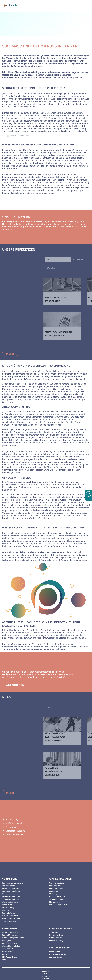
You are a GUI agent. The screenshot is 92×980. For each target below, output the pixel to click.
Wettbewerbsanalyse (10, 902)
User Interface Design (57, 883)
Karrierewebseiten (56, 957)
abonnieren (15, 685)
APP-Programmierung (10, 943)
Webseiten (6, 954)
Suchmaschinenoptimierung (13, 883)
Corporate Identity (56, 888)
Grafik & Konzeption (15, 823)
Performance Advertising (11, 897)
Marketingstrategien (57, 894)
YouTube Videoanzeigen (11, 921)
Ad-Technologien (8, 949)
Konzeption (53, 891)
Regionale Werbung (9, 913)
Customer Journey (9, 886)
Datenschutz (46, 976)
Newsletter (63, 674)
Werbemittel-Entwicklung (11, 946)
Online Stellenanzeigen (58, 954)
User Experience (55, 886)
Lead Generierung (9, 905)
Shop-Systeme (8, 941)
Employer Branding (15, 835)
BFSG (4, 960)
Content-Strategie (56, 938)
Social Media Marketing (11, 899)
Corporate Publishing (15, 831)
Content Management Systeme (14, 938)
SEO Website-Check (9, 957)
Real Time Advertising (10, 916)
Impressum (46, 971)
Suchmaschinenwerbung (11, 894)
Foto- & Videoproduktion (11, 919)
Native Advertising (56, 935)
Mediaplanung (55, 902)
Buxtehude (67, 487)
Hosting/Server (8, 952)
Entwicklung (11, 827)
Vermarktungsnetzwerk (11, 888)
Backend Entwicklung (10, 935)
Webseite (11, 180)
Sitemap (46, 979)
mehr (10, 354)
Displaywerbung (8, 908)
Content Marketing (70, 560)
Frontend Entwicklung (10, 932)
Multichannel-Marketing (11, 891)
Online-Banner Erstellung (58, 897)
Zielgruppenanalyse (56, 899)
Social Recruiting (55, 952)
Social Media (54, 932)
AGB (46, 974)
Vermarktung (12, 819)
